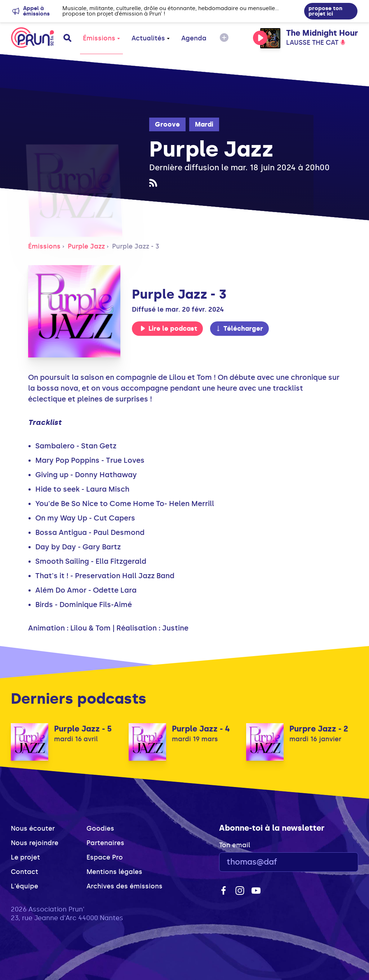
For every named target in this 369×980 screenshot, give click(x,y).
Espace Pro (105, 857)
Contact (25, 872)
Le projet (25, 857)
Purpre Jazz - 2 (319, 729)
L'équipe (25, 886)
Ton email (235, 845)
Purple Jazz (86, 246)
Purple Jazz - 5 (83, 729)
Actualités (151, 38)
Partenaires (105, 843)
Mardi (204, 124)
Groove (167, 124)
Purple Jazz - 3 (136, 246)
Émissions (101, 38)
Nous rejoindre (35, 843)
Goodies (100, 829)
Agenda (194, 38)
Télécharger (239, 329)
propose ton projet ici (325, 11)
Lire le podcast (169, 329)
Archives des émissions (125, 886)
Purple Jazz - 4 (201, 729)
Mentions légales (114, 872)
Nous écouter (33, 829)
